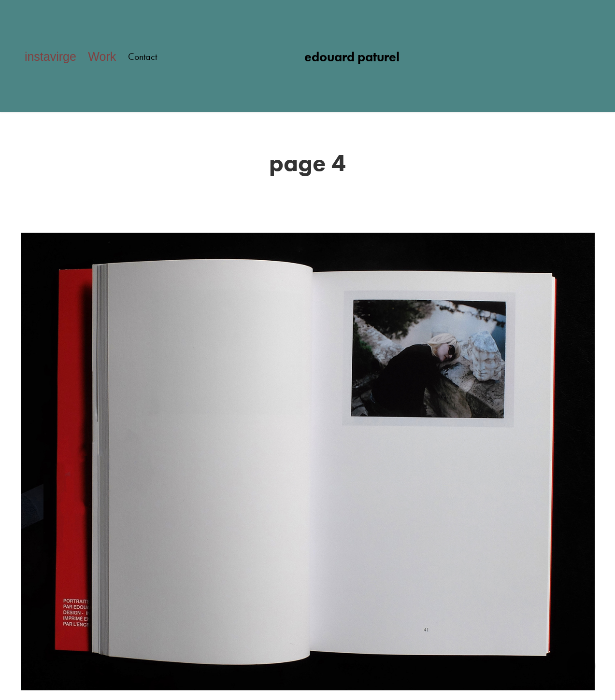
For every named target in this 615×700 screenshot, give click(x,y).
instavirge (50, 56)
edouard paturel (352, 57)
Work (102, 56)
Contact (143, 56)
